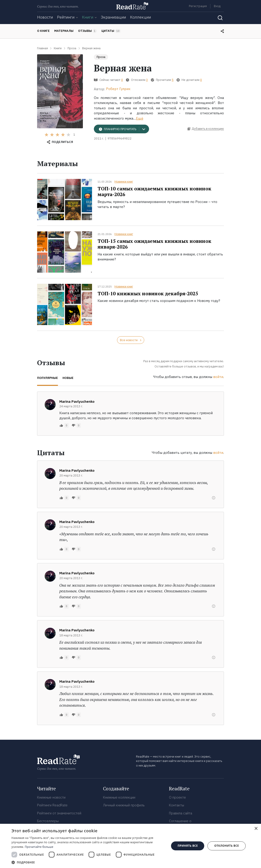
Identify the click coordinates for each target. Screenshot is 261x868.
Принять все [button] (188, 846)
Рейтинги (66, 17)
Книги (88, 17)
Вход (217, 6)
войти (218, 377)
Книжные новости (51, 797)
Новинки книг (124, 182)
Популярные (48, 378)
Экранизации (113, 17)
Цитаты (111, 31)
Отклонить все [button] (227, 846)
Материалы (64, 31)
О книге (43, 31)
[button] (88, 862)
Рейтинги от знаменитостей (59, 813)
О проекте (177, 797)
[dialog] (130, 846)
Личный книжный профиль (124, 805)
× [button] (256, 829)
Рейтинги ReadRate (52, 805)
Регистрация (198, 6)
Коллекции (140, 17)
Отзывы (87, 31)
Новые (68, 378)
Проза (101, 57)
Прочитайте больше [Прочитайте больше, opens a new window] (39, 847)
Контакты (177, 805)
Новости (45, 17)
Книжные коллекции (119, 797)
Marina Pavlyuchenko (77, 401)
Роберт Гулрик (118, 89)
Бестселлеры (48, 821)
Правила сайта (181, 813)
